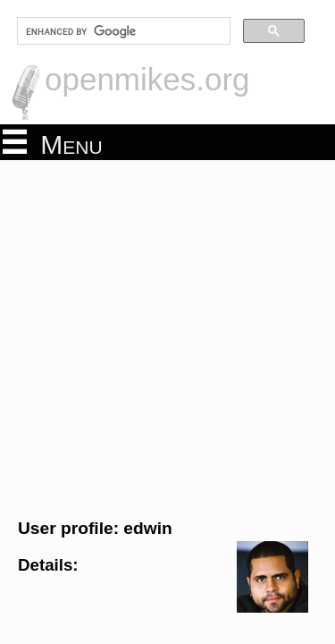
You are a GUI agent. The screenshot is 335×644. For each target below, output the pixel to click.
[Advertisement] (167, 337)
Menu (53, 143)
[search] (122, 31)
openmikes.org (147, 79)
